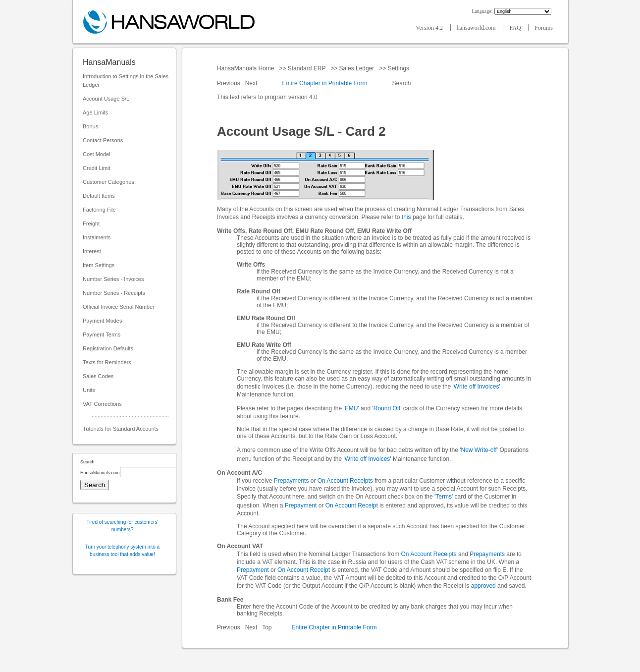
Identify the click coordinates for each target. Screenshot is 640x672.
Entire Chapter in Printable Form (324, 83)
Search (401, 83)
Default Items (99, 196)
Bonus (90, 126)
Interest (92, 251)
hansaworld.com (477, 28)
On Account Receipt (352, 505)
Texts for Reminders (107, 362)
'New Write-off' (479, 450)
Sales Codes (98, 376)
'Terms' (444, 497)
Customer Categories (108, 182)
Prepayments (292, 481)
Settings (398, 68)
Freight (91, 224)
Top (267, 627)
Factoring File (99, 210)
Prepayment (301, 505)
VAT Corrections (102, 404)
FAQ (516, 28)
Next (252, 83)
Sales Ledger (356, 68)
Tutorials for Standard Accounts (121, 429)
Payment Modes (102, 321)
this (406, 217)
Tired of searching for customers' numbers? (123, 526)
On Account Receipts (345, 481)
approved (483, 586)
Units (89, 390)
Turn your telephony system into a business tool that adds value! (122, 551)
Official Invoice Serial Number (119, 307)
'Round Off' (387, 408)
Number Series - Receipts (114, 293)
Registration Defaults (108, 348)
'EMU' (351, 408)
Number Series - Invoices (113, 279)
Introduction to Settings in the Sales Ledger (126, 81)
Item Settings (99, 265)
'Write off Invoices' (477, 387)
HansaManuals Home (246, 68)
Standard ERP (306, 68)
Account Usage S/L (106, 99)
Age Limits (95, 112)
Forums (544, 28)
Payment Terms (102, 335)
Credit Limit (97, 168)
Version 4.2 (430, 28)
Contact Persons (103, 140)
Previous (229, 83)
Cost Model (97, 154)
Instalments (97, 237)
